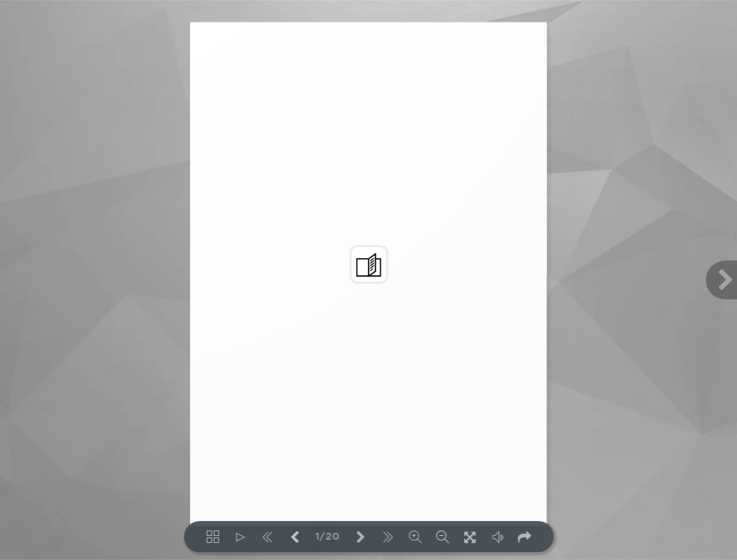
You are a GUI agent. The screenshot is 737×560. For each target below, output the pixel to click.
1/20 (328, 537)
